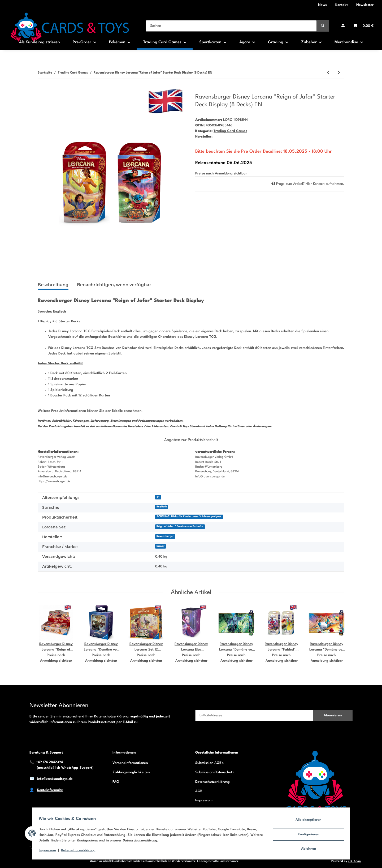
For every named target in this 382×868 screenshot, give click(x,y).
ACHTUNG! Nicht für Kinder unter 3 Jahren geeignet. (189, 517)
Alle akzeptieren (307, 822)
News (322, 5)
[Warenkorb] (363, 26)
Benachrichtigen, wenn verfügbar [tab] (114, 285)
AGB (199, 791)
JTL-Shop (354, 861)
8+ (158, 497)
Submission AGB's (209, 763)
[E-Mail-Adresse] (254, 715)
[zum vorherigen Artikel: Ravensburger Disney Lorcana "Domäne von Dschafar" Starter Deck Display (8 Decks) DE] (328, 73)
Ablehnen (307, 849)
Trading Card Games (230, 131)
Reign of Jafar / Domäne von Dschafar (180, 526)
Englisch (162, 507)
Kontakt (342, 5)
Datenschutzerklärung (111, 717)
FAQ (116, 782)
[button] (343, 26)
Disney (160, 546)
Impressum (204, 800)
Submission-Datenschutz (215, 772)
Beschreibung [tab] (53, 285)
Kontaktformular (50, 790)
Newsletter (365, 5)
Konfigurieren (307, 835)
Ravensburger (165, 536)
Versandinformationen (130, 763)
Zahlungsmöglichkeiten (131, 772)
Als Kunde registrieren (40, 42)
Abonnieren (333, 715)
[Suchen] (231, 26)
